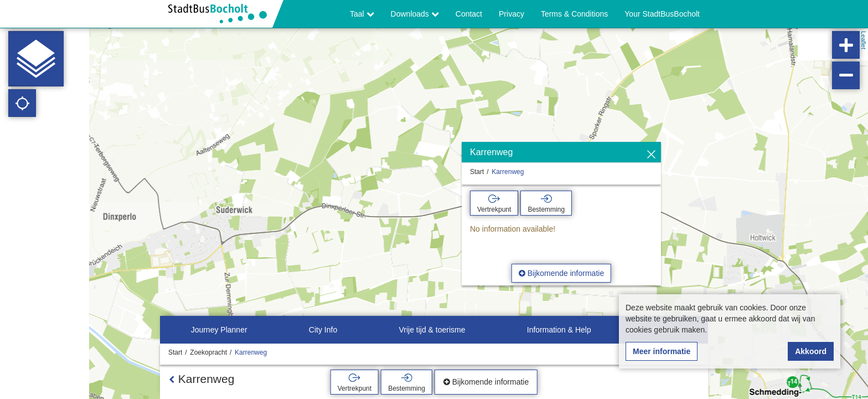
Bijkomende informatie (561, 273)
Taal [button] (362, 14)
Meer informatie (662, 351)
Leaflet (864, 40)
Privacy (512, 14)
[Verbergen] (651, 155)
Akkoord (811, 351)
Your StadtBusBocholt (662, 14)
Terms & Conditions (574, 14)
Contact (469, 14)
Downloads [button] (415, 14)
